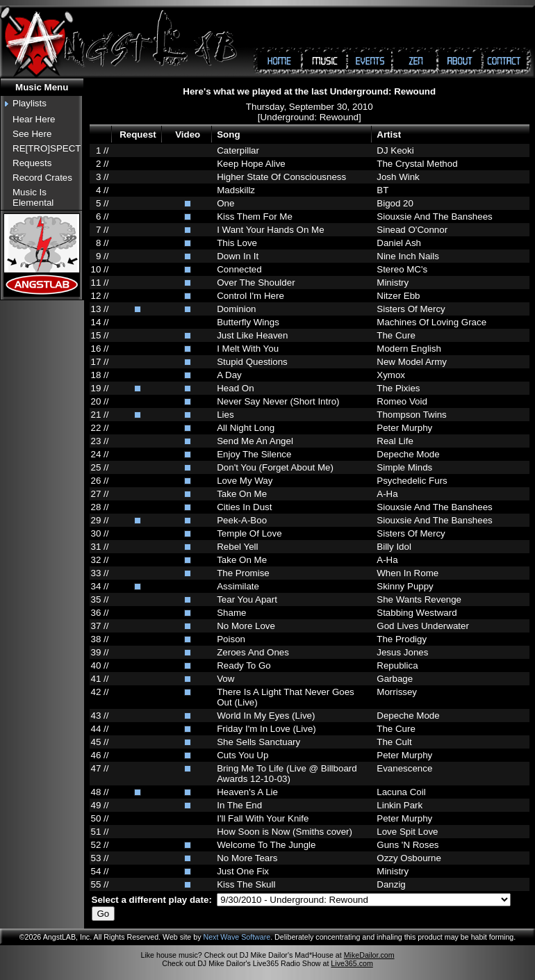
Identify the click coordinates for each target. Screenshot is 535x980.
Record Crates (42, 178)
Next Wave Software (237, 937)
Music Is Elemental (33, 197)
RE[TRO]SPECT (47, 148)
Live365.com (352, 963)
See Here (32, 134)
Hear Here (34, 119)
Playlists (30, 103)
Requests (32, 163)
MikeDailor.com (369, 955)
